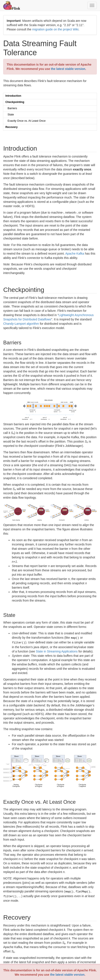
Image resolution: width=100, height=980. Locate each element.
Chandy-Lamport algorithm (21, 324)
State (11, 115)
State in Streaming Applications (57, 651)
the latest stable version (67, 975)
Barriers (12, 108)
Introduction (13, 96)
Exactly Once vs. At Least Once (27, 121)
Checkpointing (15, 102)
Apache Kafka (75, 254)
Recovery (12, 127)
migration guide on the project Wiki (55, 29)
